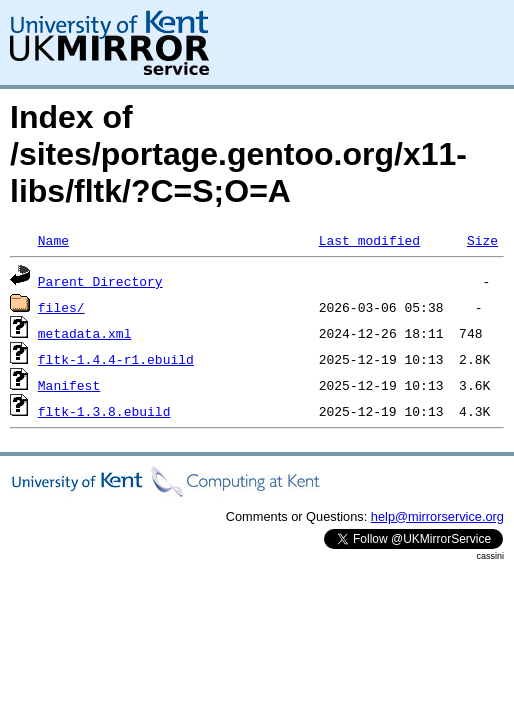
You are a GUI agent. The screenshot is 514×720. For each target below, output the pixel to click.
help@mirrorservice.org (437, 516)
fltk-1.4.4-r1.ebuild (116, 359)
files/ (61, 307)
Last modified (369, 240)
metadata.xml (85, 333)
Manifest (69, 385)
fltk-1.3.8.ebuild (104, 411)
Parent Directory (100, 281)
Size (482, 240)
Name (53, 240)
